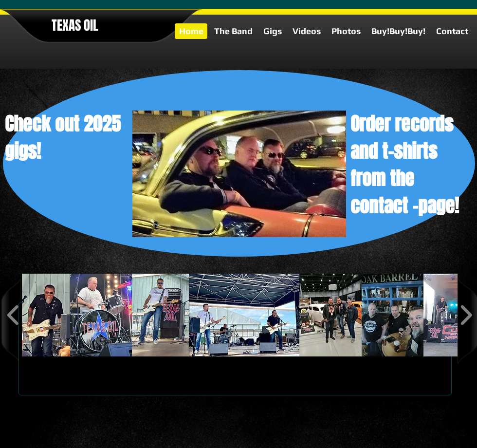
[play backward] (13, 315)
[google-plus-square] (436, 442)
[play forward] (466, 315)
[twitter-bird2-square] (451, 442)
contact (379, 206)
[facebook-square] (465, 442)
